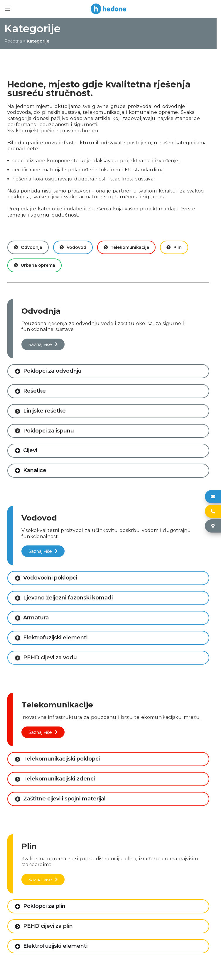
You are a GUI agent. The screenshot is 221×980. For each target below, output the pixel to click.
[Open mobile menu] (7, 9)
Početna (13, 41)
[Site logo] (108, 9)
